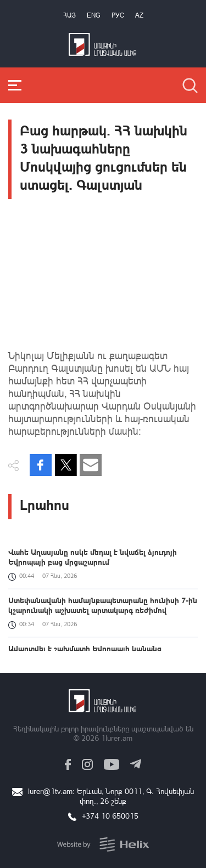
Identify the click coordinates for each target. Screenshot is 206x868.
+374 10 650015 (110, 816)
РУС (118, 15)
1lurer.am (117, 738)
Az (139, 15)
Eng (94, 15)
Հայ (69, 15)
